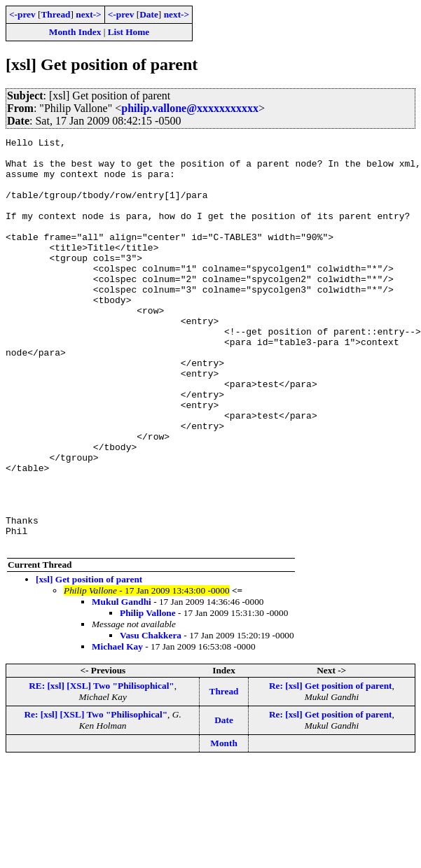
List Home (129, 32)
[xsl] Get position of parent (89, 661)
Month (224, 825)
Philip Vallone (148, 695)
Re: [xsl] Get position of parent (331, 768)
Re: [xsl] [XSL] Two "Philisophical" (96, 796)
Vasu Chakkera (151, 717)
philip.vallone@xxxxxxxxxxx (190, 108)
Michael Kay (117, 728)
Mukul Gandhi (122, 684)
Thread (55, 14)
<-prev (22, 14)
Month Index (75, 32)
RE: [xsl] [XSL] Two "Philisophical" (102, 768)
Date (149, 14)
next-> (88, 14)
